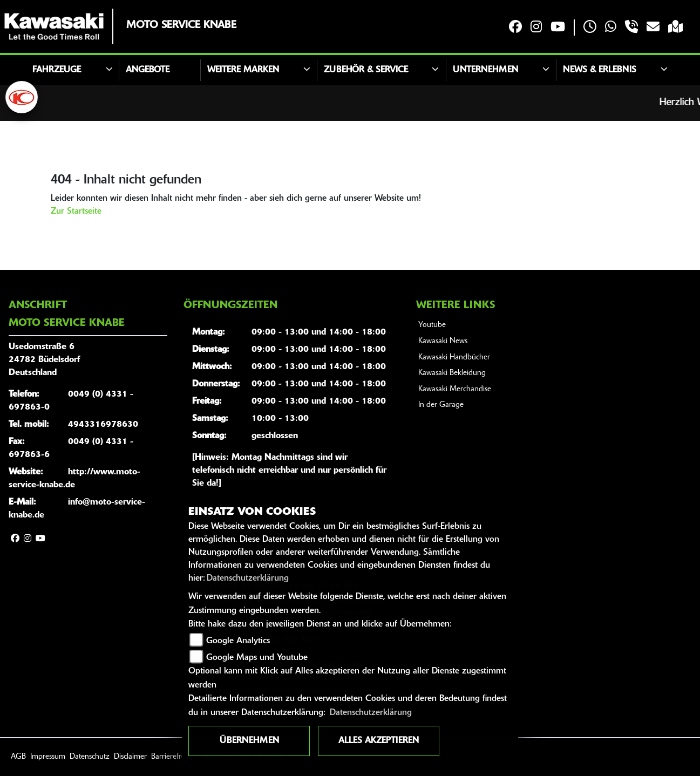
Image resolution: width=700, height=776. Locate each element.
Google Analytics (238, 641)
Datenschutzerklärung (248, 578)
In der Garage (441, 405)
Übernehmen (249, 741)
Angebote (148, 70)
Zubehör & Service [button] (366, 70)
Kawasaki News (443, 341)
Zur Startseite (76, 212)
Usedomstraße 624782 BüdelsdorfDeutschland (44, 360)
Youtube (432, 325)
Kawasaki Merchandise (455, 389)
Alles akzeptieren (379, 741)
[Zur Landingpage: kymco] (22, 97)
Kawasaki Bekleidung (452, 373)
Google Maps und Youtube (257, 658)
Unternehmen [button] (485, 70)
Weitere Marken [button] (243, 70)
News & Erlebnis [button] (600, 70)
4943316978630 (103, 425)
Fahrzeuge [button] (57, 70)
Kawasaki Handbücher (454, 358)
